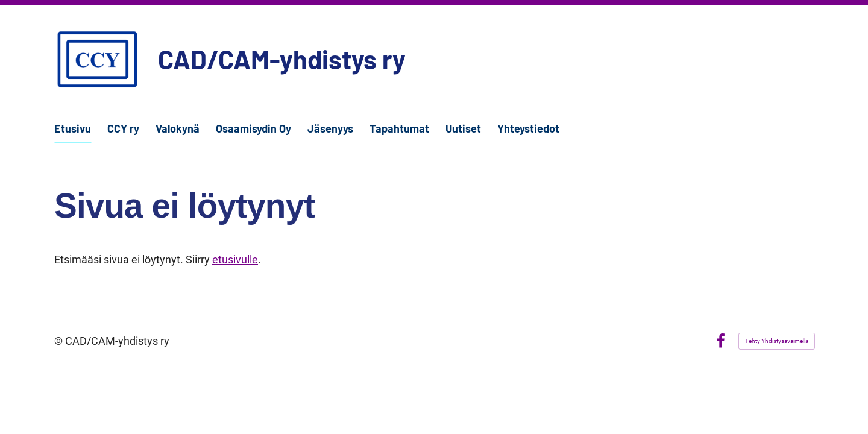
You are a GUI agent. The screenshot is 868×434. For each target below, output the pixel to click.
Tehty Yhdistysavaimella (777, 341)
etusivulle (235, 259)
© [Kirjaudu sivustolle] (60, 341)
